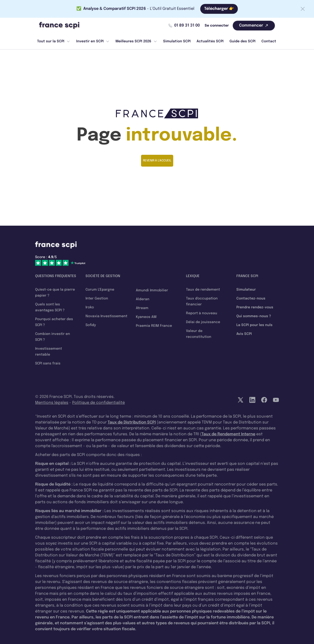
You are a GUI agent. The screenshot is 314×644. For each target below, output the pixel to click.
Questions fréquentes (56, 276)
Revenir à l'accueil (157, 161)
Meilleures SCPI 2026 (136, 41)
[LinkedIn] (252, 400)
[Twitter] (241, 400)
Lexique (193, 276)
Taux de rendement (203, 290)
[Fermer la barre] (303, 9)
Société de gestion (103, 276)
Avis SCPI (244, 334)
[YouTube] (276, 400)
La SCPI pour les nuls (254, 325)
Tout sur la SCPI (54, 41)
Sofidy (91, 325)
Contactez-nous (251, 298)
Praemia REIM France (154, 326)
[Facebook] (264, 400)
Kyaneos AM (146, 317)
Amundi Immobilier (152, 290)
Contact (269, 41)
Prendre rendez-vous (255, 307)
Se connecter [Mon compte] (217, 26)
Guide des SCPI (243, 41)
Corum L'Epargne (100, 290)
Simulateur (246, 290)
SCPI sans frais (48, 363)
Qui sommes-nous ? (254, 316)
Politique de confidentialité (99, 403)
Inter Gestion (97, 298)
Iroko (90, 307)
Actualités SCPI (210, 41)
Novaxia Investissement (106, 316)
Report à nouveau (202, 313)
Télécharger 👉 (219, 9)
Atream (142, 308)
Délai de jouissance (203, 322)
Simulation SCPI (177, 41)
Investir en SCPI (93, 41)
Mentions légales (52, 403)
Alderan (143, 299)
